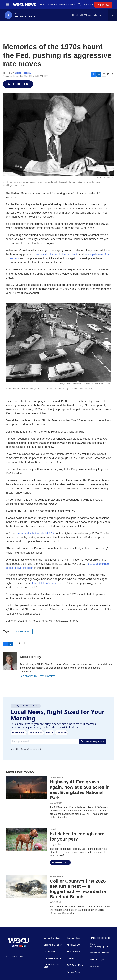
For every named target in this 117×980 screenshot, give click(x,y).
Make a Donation (52, 938)
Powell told (49, 583)
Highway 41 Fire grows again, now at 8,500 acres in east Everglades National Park (80, 790)
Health (53, 829)
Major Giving (50, 952)
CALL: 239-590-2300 (100, 938)
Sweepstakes (73, 938)
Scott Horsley (23, 73)
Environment (56, 777)
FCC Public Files (75, 965)
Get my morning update (93, 741)
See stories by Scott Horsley (37, 676)
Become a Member (52, 945)
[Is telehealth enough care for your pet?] (26, 840)
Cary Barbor (56, 844)
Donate (105, 5)
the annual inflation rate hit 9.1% (35, 533)
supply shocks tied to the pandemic (57, 254)
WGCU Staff (56, 803)
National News (22, 631)
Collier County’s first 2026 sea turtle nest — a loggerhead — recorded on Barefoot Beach (79, 889)
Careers (71, 958)
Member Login (97, 960)
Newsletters (96, 966)
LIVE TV (89, 4)
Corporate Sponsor (52, 958)
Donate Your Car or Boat (53, 966)
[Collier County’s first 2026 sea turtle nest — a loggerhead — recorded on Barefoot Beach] (26, 887)
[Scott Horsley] (10, 661)
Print (110, 74)
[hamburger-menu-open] (7, 5)
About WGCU (73, 945)
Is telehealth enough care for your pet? (77, 836)
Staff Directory (74, 952)
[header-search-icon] (79, 5)
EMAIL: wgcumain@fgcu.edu (100, 945)
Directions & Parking (100, 953)
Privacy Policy (74, 972)
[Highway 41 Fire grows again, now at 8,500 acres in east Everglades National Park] (26, 788)
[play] (8, 15)
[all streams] (113, 15)
